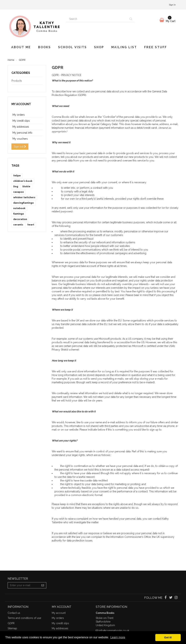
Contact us (14, 613)
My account (21, 104)
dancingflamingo (24, 203)
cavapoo (19, 192)
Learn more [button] (118, 637)
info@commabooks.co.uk (114, 631)
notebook (19, 208)
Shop (99, 47)
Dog (16, 186)
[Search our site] (97, 19)
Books (45, 47)
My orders (19, 115)
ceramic (18, 225)
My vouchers (20, 139)
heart (31, 225)
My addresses (21, 127)
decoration (20, 219)
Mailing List (124, 47)
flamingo (19, 214)
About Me (21, 47)
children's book (23, 181)
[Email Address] (24, 585)
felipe (17, 176)
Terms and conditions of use (24, 618)
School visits (72, 47)
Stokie (26, 186)
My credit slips (21, 121)
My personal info (22, 133)
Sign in (172, 5)
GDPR (11, 623)
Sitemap (12, 628)
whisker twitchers (24, 197)
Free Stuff (156, 47)
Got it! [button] (168, 637)
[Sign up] (43, 585)
